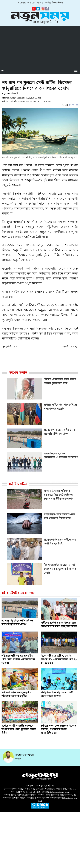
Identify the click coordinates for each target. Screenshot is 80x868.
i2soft (40, 801)
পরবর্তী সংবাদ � (70, 347)
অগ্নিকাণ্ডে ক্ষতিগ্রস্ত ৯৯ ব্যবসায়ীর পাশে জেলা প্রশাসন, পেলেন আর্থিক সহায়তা (18, 660)
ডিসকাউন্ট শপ (57, 3)
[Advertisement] (40, 47)
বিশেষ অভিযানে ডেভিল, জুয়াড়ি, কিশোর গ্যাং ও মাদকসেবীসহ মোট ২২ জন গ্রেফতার (59, 660)
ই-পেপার (21, 3)
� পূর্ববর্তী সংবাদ (10, 347)
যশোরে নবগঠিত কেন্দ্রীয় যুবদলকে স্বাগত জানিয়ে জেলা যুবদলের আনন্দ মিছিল (19, 730)
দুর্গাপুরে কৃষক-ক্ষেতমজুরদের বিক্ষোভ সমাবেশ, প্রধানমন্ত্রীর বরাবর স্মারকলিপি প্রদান (58, 730)
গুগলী (48, 3)
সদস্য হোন (31, 3)
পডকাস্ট (40, 3)
